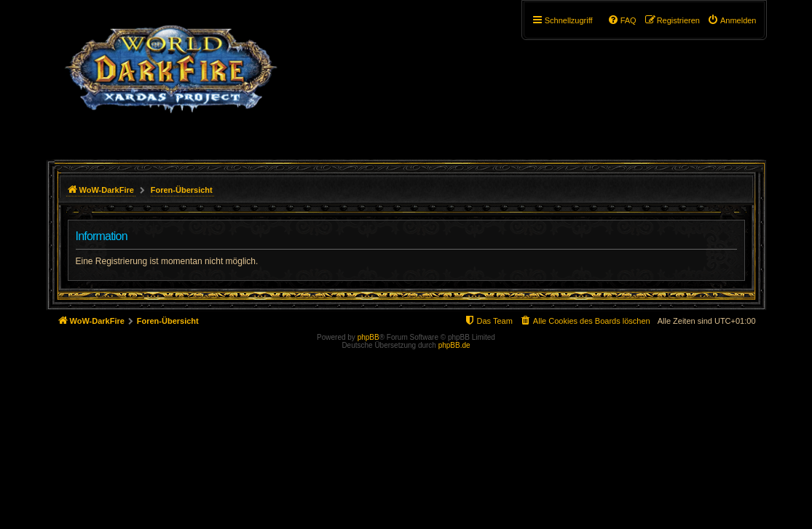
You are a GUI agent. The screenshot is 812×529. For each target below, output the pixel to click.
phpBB (368, 337)
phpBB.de (454, 345)
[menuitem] (732, 20)
